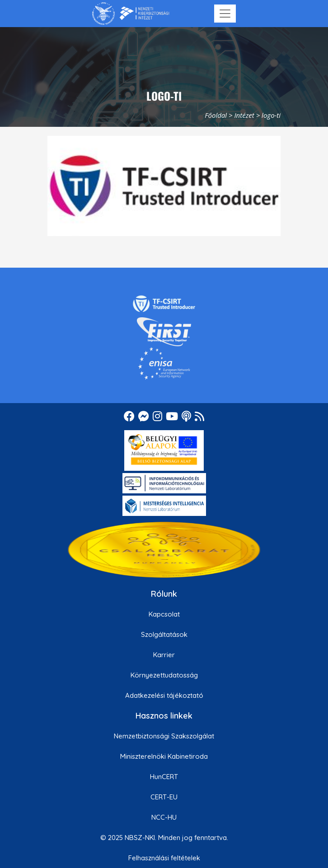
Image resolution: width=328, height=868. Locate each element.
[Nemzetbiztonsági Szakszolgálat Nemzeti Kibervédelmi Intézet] (131, 14)
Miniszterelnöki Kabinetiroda (164, 756)
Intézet (244, 115)
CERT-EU (164, 797)
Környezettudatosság (164, 675)
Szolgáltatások (164, 634)
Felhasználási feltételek (164, 858)
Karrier (164, 655)
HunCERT (164, 777)
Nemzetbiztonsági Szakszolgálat (164, 736)
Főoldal (216, 115)
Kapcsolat (164, 614)
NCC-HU (164, 817)
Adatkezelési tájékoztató (164, 695)
